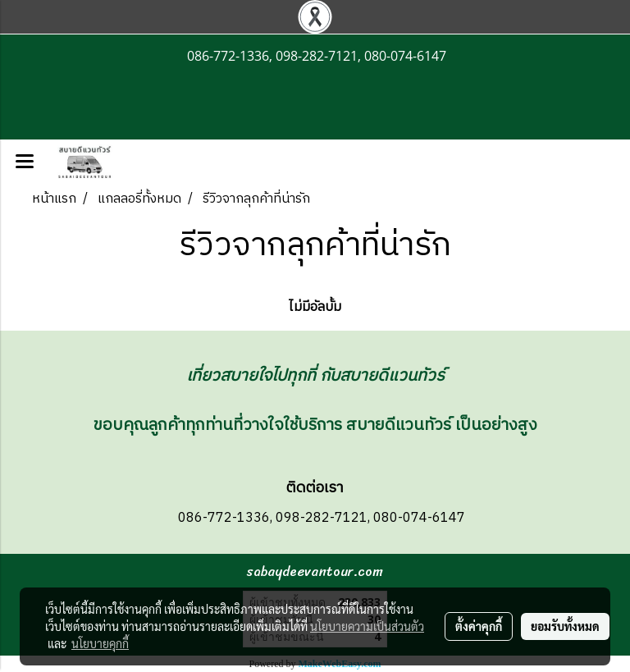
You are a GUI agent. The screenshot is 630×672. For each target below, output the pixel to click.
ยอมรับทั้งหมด (565, 626)
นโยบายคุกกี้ (100, 643)
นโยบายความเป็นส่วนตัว (367, 626)
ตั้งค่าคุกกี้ (479, 626)
